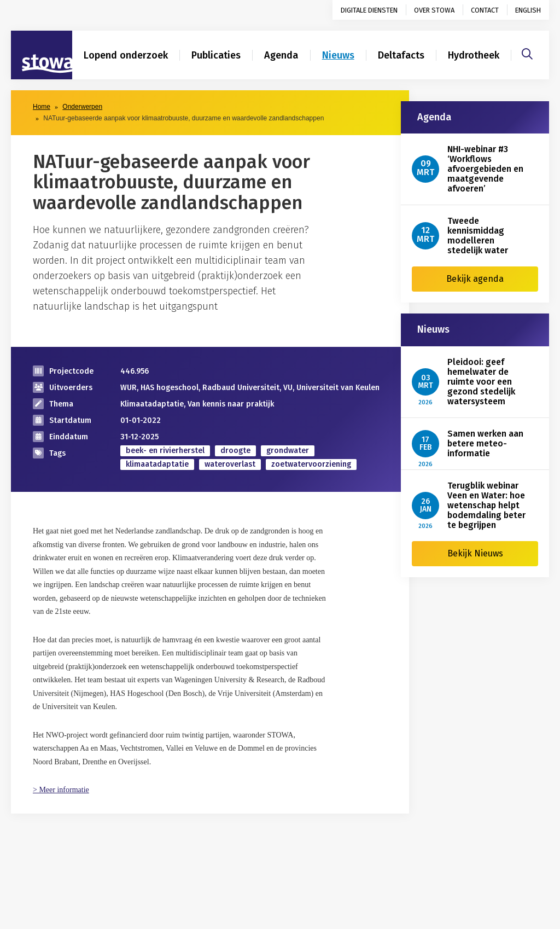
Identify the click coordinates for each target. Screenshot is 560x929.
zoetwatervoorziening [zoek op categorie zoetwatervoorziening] (311, 464)
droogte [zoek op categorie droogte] (235, 451)
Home (42, 107)
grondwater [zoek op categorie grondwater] (288, 451)
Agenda (281, 55)
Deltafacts (401, 55)
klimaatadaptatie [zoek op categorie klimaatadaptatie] (157, 464)
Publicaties (216, 55)
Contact (485, 10)
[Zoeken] (527, 53)
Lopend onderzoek (126, 55)
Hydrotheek (474, 55)
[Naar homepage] (42, 55)
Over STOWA (434, 10)
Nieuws (338, 55)
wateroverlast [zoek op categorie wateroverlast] (230, 464)
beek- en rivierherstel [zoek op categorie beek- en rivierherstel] (165, 451)
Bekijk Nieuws (475, 553)
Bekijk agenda (475, 279)
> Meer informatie (61, 790)
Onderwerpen (82, 107)
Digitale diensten (369, 10)
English (528, 10)
